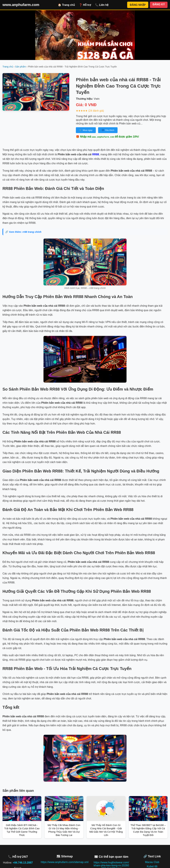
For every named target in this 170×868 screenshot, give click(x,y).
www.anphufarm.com (21, 5)
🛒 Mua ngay (86, 130)
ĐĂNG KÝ (159, 4)
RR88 (96, 154)
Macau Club (152, 862)
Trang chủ (8, 67)
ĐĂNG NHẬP (138, 5)
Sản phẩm (20, 67)
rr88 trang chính (32, 232)
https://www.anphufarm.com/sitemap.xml (65, 862)
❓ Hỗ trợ (85, 5)
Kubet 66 (152, 866)
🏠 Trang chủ (66, 5)
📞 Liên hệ (102, 5)
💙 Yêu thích (108, 130)
